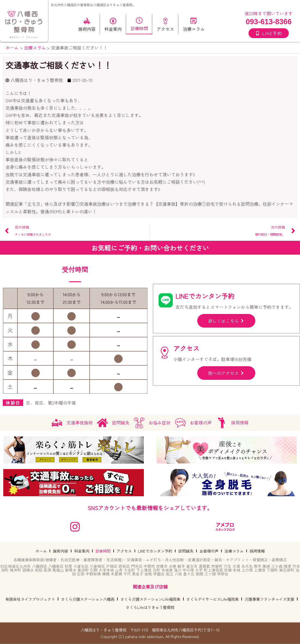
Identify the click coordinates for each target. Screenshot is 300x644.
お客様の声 (209, 551)
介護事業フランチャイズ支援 (269, 599)
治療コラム (234, 551)
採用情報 (257, 551)
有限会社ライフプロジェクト (30, 599)
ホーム (41, 551)
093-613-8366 (269, 22)
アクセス (124, 551)
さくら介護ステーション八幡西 (88, 599)
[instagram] (75, 527)
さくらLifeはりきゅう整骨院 (150, 607)
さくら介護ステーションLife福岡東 (150, 599)
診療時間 (103, 551)
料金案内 (82, 551)
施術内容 (60, 551)
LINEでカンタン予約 (155, 551)
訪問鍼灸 (186, 551)
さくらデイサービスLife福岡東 (213, 599)
